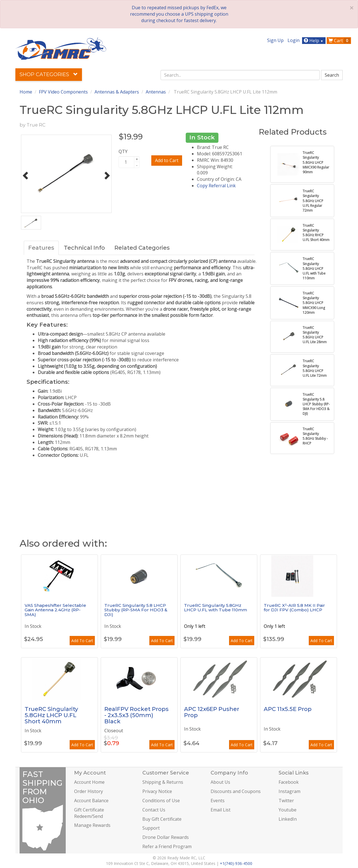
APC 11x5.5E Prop (288, 709)
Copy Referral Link (216, 186)
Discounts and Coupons (236, 791)
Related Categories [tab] (142, 248)
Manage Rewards (92, 825)
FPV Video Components (63, 92)
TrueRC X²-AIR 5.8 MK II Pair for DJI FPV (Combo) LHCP (294, 608)
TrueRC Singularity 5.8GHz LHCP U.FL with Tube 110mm (215, 608)
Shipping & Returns (163, 782)
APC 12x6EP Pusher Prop (212, 712)
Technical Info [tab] (84, 248)
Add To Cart (82, 641)
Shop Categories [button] (49, 74)
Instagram (289, 791)
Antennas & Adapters (117, 92)
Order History (89, 791)
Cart (339, 41)
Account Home (89, 782)
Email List (221, 810)
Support (151, 828)
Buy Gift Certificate (162, 819)
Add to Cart (167, 160)
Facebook (289, 782)
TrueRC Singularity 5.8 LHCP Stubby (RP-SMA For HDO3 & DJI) (136, 610)
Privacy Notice (157, 791)
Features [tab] (41, 248)
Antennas (156, 92)
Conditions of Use (161, 801)
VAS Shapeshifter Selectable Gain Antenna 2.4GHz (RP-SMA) (55, 610)
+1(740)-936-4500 (236, 863)
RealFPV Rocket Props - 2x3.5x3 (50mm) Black (136, 715)
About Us (220, 782)
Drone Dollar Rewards (166, 837)
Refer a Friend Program (167, 846)
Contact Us (154, 810)
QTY (123, 151)
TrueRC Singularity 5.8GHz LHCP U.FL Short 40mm (51, 715)
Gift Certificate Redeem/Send (89, 813)
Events (218, 801)
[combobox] (240, 75)
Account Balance (91, 801)
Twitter (286, 801)
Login (294, 40)
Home (26, 92)
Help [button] (314, 41)
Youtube (288, 810)
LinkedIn (288, 819)
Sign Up (275, 40)
